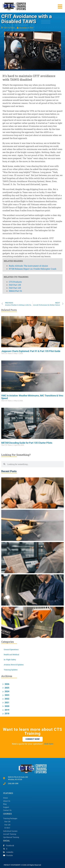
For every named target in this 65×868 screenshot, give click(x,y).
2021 (7, 703)
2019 (7, 710)
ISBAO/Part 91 (15, 67)
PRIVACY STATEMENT (12, 865)
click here (49, 744)
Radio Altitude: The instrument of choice (28, 42)
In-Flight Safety (10, 660)
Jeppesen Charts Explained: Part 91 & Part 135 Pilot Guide (31, 351)
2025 (7, 688)
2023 (7, 695)
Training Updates (11, 670)
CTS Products (15, 58)
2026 (7, 684)
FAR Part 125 (15, 64)
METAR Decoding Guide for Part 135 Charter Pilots (27, 443)
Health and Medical (11, 655)
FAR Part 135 (15, 61)
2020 (7, 706)
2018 (7, 714)
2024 (7, 691)
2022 (7, 699)
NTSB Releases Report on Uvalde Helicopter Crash (33, 45)
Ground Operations (11, 649)
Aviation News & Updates (14, 665)
